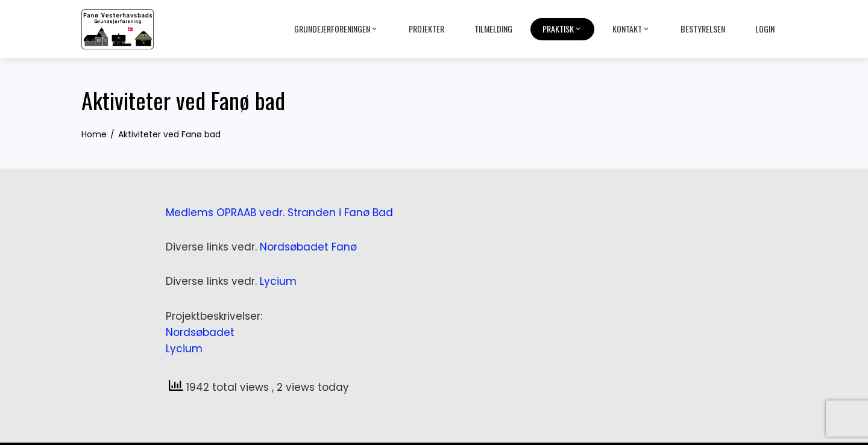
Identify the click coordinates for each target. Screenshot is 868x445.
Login (765, 29)
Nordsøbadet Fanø (308, 247)
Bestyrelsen (703, 29)
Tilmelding (493, 29)
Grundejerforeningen (336, 29)
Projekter (426, 29)
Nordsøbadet (200, 332)
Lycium (278, 281)
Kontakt (631, 29)
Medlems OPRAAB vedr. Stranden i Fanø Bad (279, 213)
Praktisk (562, 29)
